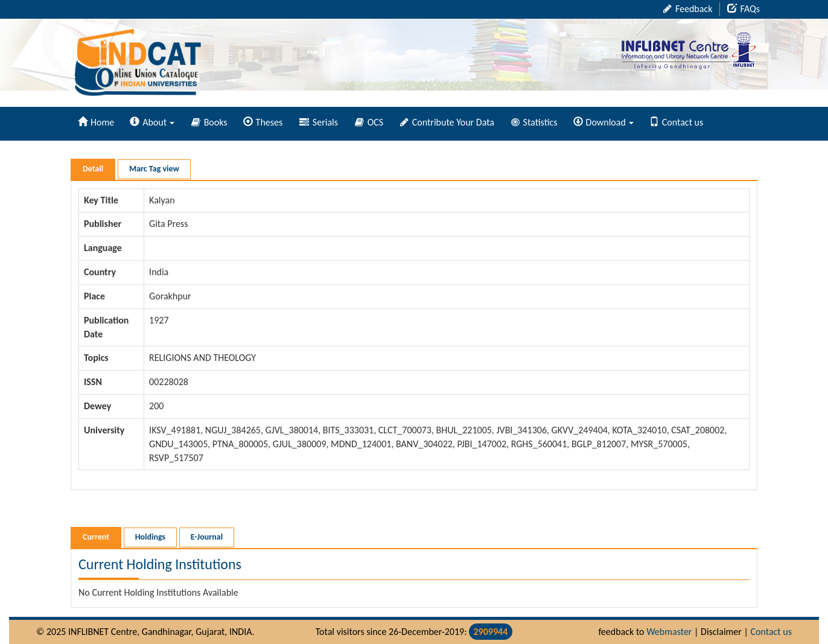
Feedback (688, 9)
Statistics (534, 122)
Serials (319, 122)
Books (209, 122)
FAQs (744, 9)
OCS (369, 122)
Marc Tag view (154, 169)
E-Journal (207, 537)
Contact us (676, 122)
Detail (93, 169)
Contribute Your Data (447, 122)
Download (603, 122)
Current (96, 537)
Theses (263, 122)
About (152, 122)
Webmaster (669, 632)
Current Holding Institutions (160, 564)
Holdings (150, 537)
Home (96, 122)
